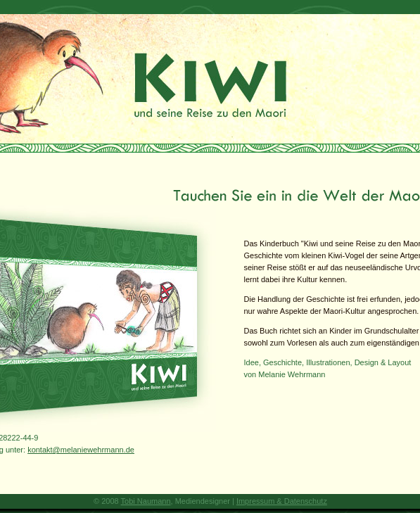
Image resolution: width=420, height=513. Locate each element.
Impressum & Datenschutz (282, 501)
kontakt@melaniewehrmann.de (81, 450)
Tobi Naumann (146, 501)
